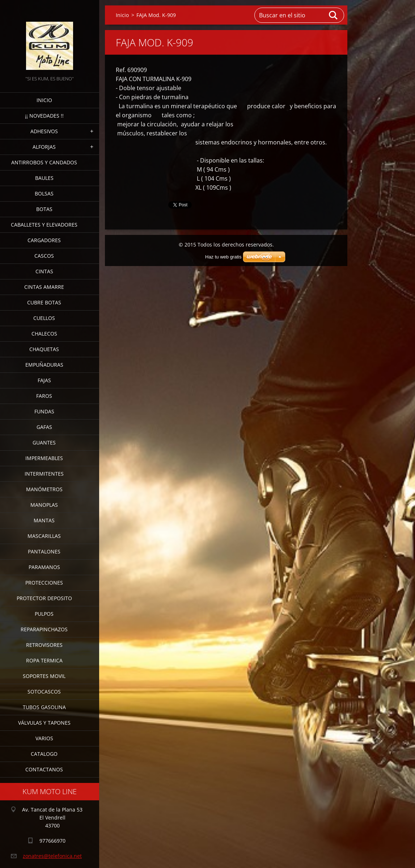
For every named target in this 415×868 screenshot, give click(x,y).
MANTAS (44, 520)
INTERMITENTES (44, 474)
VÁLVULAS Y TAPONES (44, 723)
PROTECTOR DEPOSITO (44, 598)
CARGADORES (44, 240)
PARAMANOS (44, 567)
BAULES (44, 178)
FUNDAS (44, 411)
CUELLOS (44, 318)
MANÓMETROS (44, 489)
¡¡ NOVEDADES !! (44, 116)
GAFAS (44, 427)
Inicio (44, 100)
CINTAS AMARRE (44, 287)
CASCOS (44, 256)
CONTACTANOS (44, 769)
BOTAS (44, 209)
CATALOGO (44, 754)
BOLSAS (44, 193)
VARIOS (44, 738)
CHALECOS (44, 334)
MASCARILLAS (44, 536)
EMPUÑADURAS (44, 365)
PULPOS (44, 614)
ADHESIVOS (44, 131)
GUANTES (44, 443)
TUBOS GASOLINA (44, 707)
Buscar (334, 15)
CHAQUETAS (44, 349)
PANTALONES (44, 551)
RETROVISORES (44, 645)
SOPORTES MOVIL (44, 676)
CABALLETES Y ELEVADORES (44, 225)
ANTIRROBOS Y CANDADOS (44, 162)
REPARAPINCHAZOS (44, 629)
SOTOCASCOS (44, 692)
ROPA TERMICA (44, 660)
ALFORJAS (44, 147)
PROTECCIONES (44, 583)
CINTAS (44, 271)
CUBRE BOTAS (44, 302)
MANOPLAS (44, 505)
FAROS (44, 396)
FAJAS (44, 380)
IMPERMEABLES (44, 458)
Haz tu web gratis (223, 257)
